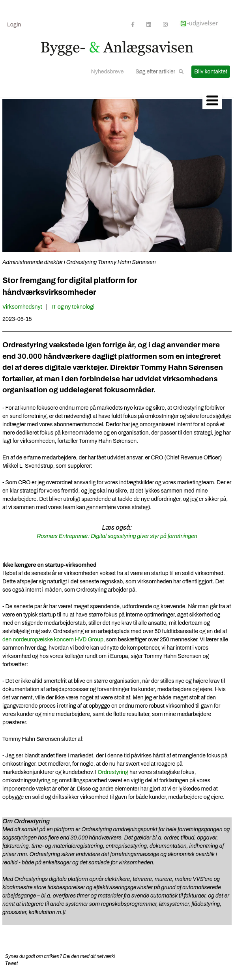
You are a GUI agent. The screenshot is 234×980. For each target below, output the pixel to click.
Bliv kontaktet (211, 72)
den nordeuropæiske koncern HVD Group (53, 640)
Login (14, 25)
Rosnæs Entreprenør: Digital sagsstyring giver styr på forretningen (117, 536)
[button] (181, 72)
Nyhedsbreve (108, 72)
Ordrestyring (113, 772)
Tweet (11, 963)
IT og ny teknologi (73, 307)
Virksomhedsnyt (22, 307)
